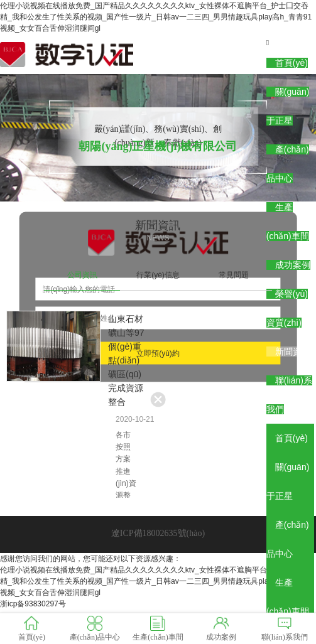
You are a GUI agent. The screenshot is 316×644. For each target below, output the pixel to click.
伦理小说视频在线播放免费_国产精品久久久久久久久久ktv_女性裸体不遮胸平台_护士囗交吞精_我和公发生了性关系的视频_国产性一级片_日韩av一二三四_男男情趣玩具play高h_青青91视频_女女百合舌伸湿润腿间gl (156, 17)
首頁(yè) (291, 63)
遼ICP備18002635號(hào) (158, 533)
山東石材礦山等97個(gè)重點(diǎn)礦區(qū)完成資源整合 (126, 360)
